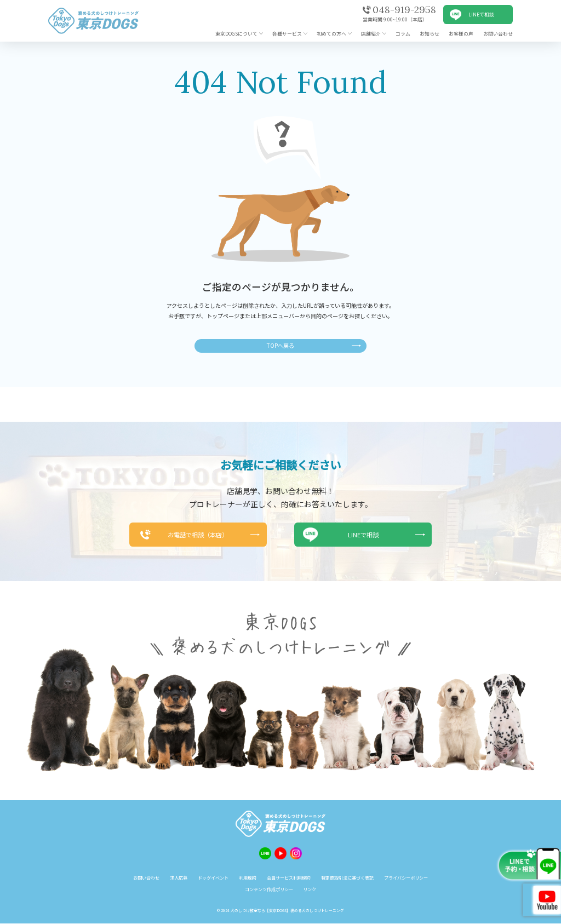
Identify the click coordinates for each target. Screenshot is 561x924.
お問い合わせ (498, 34)
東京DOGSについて (236, 34)
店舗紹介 (371, 34)
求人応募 (179, 877)
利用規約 (248, 877)
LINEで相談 (481, 15)
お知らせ (430, 34)
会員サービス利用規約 (289, 877)
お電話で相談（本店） (197, 535)
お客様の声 (461, 34)
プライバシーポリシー (406, 877)
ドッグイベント (213, 877)
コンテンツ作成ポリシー (269, 889)
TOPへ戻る (280, 345)
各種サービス (287, 34)
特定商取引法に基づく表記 (347, 877)
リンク (310, 889)
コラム (403, 34)
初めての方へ (331, 34)
